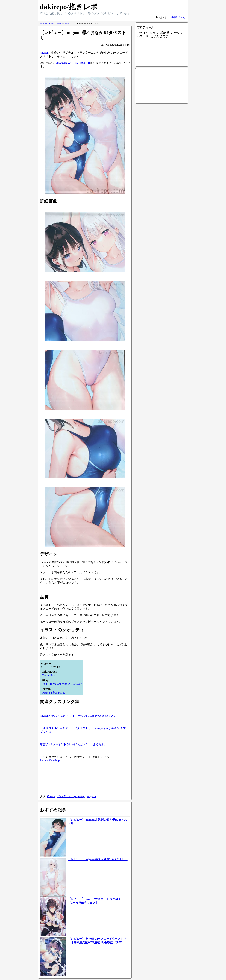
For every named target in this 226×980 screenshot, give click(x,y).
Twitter (46, 675)
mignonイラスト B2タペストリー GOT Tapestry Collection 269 (77, 716)
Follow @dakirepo (51, 760)
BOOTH (47, 684)
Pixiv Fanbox (50, 693)
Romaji (182, 17)
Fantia (62, 693)
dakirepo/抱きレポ (69, 7)
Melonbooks (60, 684)
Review (51, 796)
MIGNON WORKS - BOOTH (73, 63)
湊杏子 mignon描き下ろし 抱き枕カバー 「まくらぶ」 (74, 744)
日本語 (173, 17)
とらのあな (75, 684)
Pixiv (54, 675)
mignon (44, 53)
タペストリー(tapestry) (71, 796)
